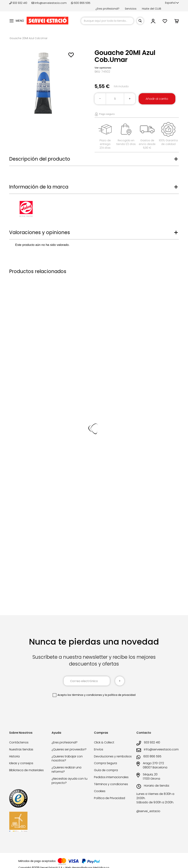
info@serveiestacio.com (49, 3)
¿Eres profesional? (107, 9)
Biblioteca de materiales (26, 770)
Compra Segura (105, 763)
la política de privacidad (120, 695)
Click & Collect (104, 742)
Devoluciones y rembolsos (113, 756)
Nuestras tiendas (21, 749)
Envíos (99, 749)
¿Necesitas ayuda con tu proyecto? (69, 781)
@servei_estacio (148, 811)
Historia (14, 756)
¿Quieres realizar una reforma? (66, 770)
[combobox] (107, 21)
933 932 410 (19, 3)
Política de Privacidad (110, 798)
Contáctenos (19, 742)
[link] (153, 22)
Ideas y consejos (21, 763)
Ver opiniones (103, 68)
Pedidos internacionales (111, 777)
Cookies (100, 791)
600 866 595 (81, 3)
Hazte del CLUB (152, 9)
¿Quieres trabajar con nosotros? (67, 758)
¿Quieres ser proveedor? (69, 749)
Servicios (131, 9)
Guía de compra (106, 770)
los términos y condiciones (85, 695)
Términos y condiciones (111, 784)
